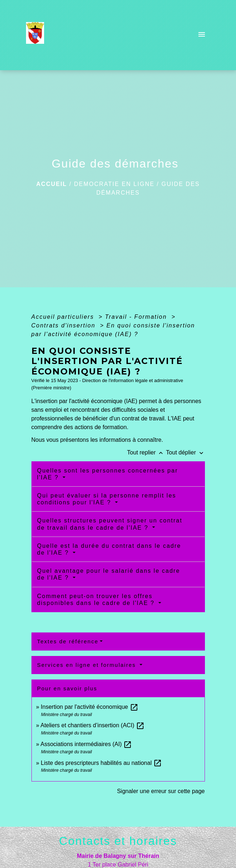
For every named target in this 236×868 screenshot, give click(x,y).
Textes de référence (68, 641)
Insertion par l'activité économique (90, 707)
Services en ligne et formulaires (88, 665)
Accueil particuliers (64, 317)
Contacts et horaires (118, 841)
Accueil (52, 184)
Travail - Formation (137, 317)
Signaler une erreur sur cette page (161, 791)
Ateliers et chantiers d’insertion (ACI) (93, 725)
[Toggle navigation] (202, 35)
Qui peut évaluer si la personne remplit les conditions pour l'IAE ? (107, 499)
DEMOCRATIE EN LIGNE (114, 184)
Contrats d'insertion (65, 325)
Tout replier (147, 452)
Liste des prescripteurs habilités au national (101, 763)
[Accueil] (37, 35)
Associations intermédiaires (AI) (86, 744)
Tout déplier (185, 452)
